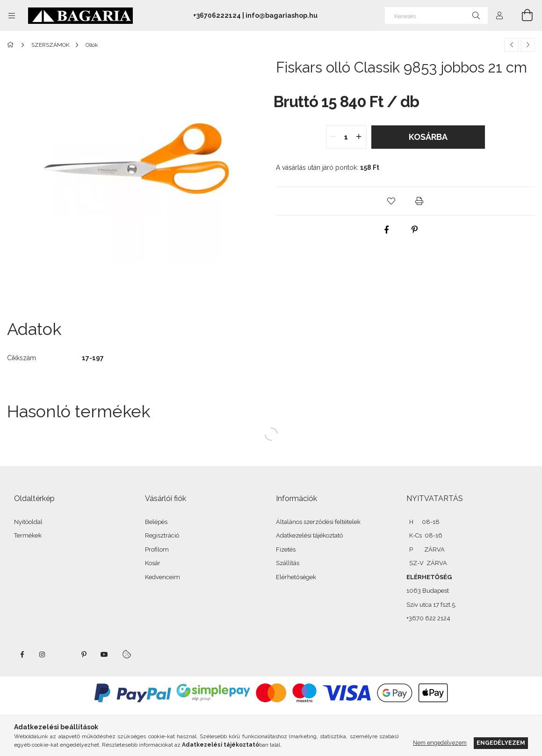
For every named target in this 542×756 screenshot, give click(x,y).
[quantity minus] (333, 137)
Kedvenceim (163, 577)
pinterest (84, 654)
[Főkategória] (12, 45)
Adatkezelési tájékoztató (309, 535)
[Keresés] (436, 15)
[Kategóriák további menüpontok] (12, 15)
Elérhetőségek (296, 577)
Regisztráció (162, 535)
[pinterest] (414, 230)
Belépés (156, 522)
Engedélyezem (501, 743)
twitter (63, 654)
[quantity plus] (359, 137)
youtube (104, 654)
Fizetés (286, 549)
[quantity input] (346, 137)
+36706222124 (217, 15)
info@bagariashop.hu (282, 15)
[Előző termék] (512, 45)
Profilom (157, 549)
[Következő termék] (528, 45)
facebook (22, 654)
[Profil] (499, 15)
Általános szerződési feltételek (318, 522)
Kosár (153, 563)
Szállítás (288, 563)
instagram (43, 654)
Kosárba (428, 137)
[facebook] (386, 230)
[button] (391, 201)
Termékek (28, 535)
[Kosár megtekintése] (522, 15)
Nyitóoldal (28, 522)
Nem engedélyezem (440, 743)
